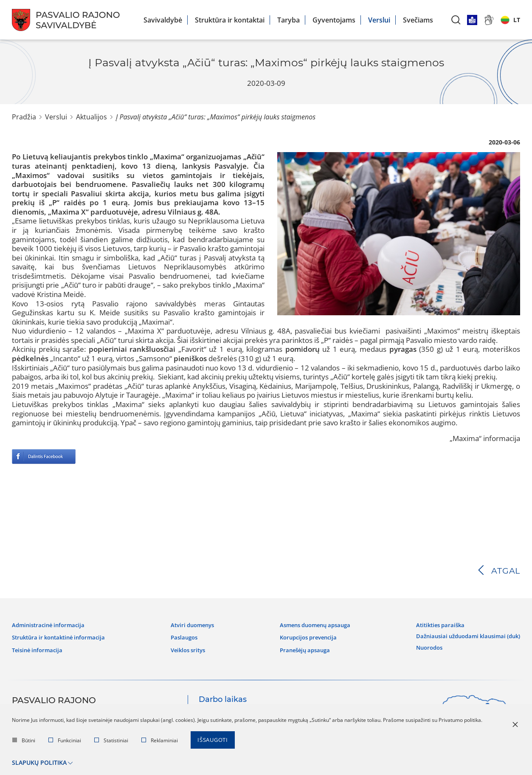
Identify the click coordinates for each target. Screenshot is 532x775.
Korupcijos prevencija (304, 636)
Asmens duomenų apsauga (312, 624)
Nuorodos (422, 643)
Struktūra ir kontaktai (230, 20)
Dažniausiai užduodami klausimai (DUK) (464, 634)
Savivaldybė (163, 20)
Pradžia (24, 117)
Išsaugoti (214, 742)
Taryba (289, 20)
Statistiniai (111, 742)
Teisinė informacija (39, 648)
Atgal (505, 571)
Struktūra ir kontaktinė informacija (63, 636)
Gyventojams (334, 20)
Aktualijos (91, 117)
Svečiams (418, 20)
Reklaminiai (160, 742)
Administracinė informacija (51, 624)
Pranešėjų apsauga (300, 648)
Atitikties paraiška (433, 624)
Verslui (379, 20)
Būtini (24, 742)
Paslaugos (184, 636)
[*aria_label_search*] (456, 20)
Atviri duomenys (194, 624)
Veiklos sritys (189, 648)
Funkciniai (65, 742)
